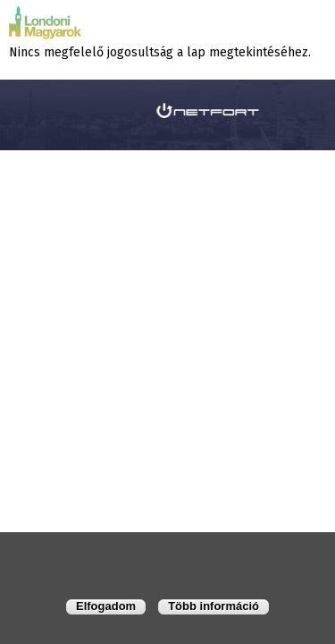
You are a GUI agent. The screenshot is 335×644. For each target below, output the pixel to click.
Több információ (214, 606)
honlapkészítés (113, 110)
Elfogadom (106, 606)
